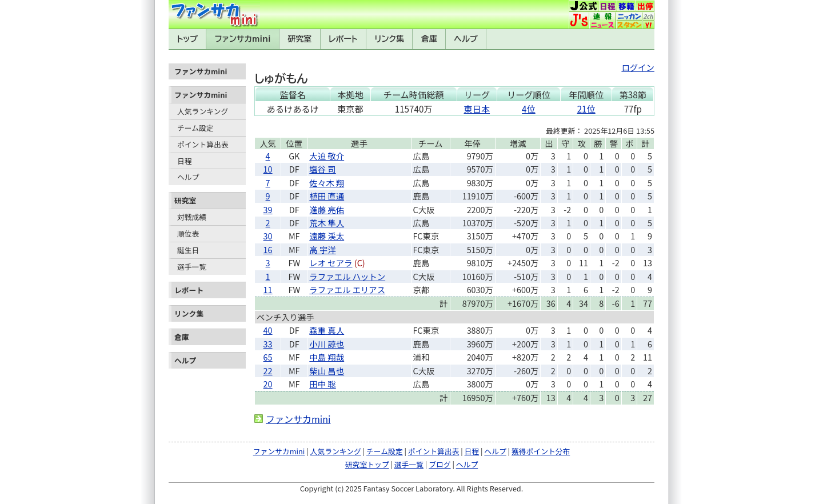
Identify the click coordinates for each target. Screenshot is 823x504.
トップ (187, 39)
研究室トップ (367, 464)
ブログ (440, 464)
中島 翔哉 (327, 357)
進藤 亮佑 (327, 209)
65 (268, 357)
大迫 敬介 (327, 156)
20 (268, 384)
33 (268, 344)
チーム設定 (195, 128)
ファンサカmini (243, 39)
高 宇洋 (322, 249)
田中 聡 (322, 384)
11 (268, 289)
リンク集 (389, 39)
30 (268, 236)
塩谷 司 (322, 169)
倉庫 (429, 39)
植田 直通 (327, 196)
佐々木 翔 (327, 183)
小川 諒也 (327, 344)
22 (268, 371)
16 (268, 249)
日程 (185, 161)
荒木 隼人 (327, 223)
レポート (343, 39)
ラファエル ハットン (347, 276)
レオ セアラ (331, 263)
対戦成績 (192, 217)
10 (268, 169)
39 (268, 209)
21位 (586, 109)
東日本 (477, 109)
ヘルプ (466, 39)
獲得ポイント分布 (541, 451)
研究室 (299, 39)
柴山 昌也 (327, 371)
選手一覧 (192, 267)
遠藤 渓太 (327, 236)
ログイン (638, 67)
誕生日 (188, 250)
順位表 (188, 233)
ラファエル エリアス (347, 289)
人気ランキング (203, 111)
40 (268, 330)
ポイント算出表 (203, 144)
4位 (529, 109)
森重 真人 (327, 330)
